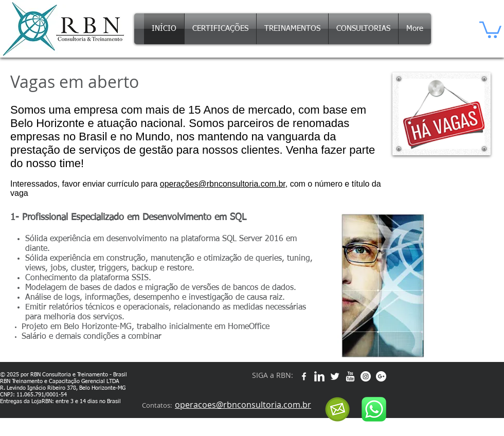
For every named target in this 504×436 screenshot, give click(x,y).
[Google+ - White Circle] (381, 376)
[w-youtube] (350, 376)
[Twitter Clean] (335, 376)
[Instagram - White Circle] (366, 376)
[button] (490, 29)
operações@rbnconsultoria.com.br (223, 184)
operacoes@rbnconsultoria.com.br (243, 405)
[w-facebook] (304, 376)
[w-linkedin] (319, 376)
